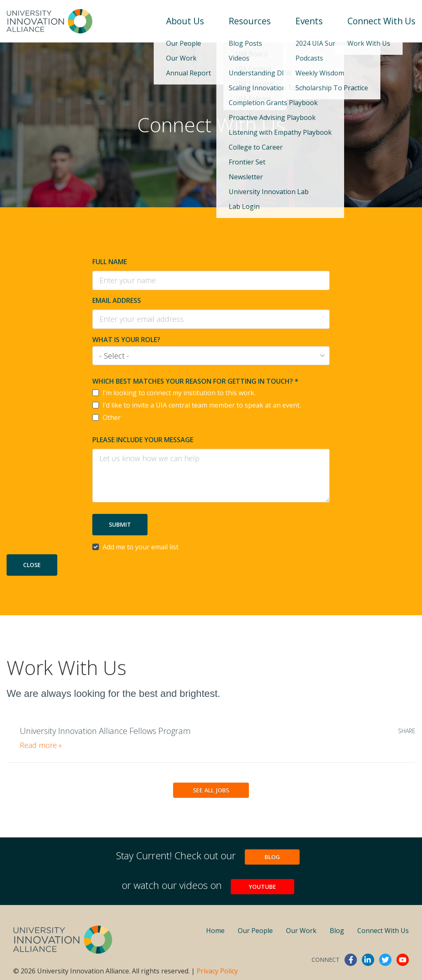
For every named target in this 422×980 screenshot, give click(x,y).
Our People (255, 931)
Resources (250, 21)
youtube (403, 960)
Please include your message (143, 440)
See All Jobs (211, 790)
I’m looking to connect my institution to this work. (179, 393)
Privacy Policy (217, 971)
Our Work (301, 931)
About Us (185, 21)
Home (215, 931)
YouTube (263, 887)
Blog (272, 857)
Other (112, 417)
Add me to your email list (141, 547)
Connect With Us (381, 21)
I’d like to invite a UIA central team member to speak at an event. (202, 405)
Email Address (117, 300)
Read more (41, 745)
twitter (385, 960)
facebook (351, 960)
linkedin (368, 960)
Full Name (110, 262)
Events (309, 21)
